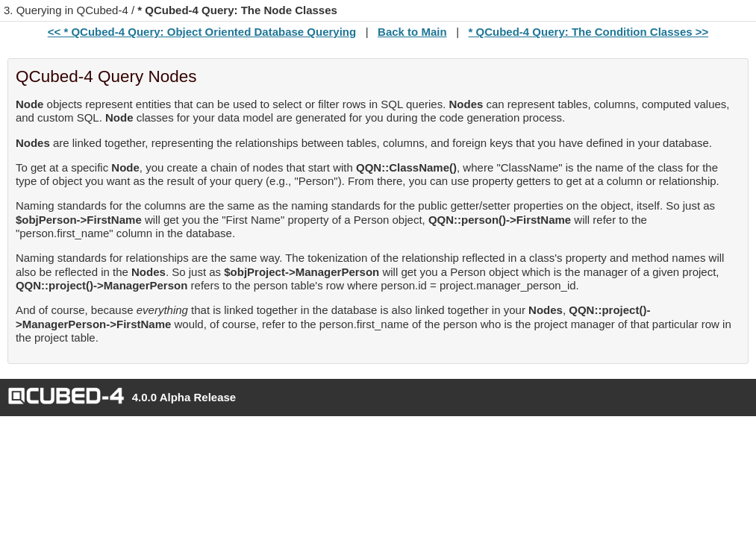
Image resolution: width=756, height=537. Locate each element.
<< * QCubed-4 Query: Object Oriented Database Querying (202, 32)
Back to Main (412, 32)
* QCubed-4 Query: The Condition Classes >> (589, 32)
